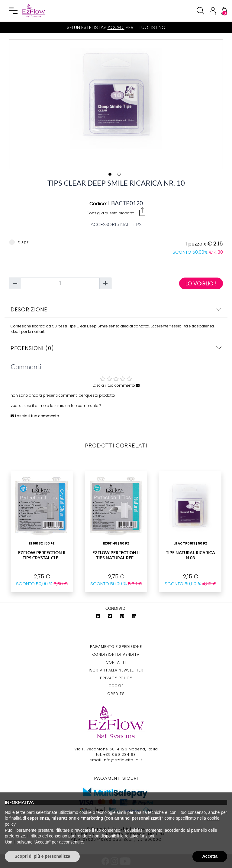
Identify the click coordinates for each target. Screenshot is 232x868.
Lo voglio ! (201, 283)
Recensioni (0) (116, 348)
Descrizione (116, 309)
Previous (5, 103)
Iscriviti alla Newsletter (116, 670)
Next (227, 103)
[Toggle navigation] (13, 11)
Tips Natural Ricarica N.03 (190, 555)
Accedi (116, 27)
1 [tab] (111, 176)
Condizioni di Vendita (116, 654)
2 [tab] (121, 176)
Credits (116, 694)
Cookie (116, 686)
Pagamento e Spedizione (116, 647)
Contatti (116, 662)
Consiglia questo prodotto (116, 212)
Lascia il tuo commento (116, 385)
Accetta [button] (210, 856)
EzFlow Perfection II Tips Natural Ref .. (116, 555)
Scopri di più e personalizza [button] (42, 856)
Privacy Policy (116, 678)
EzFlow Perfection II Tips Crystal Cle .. (42, 555)
